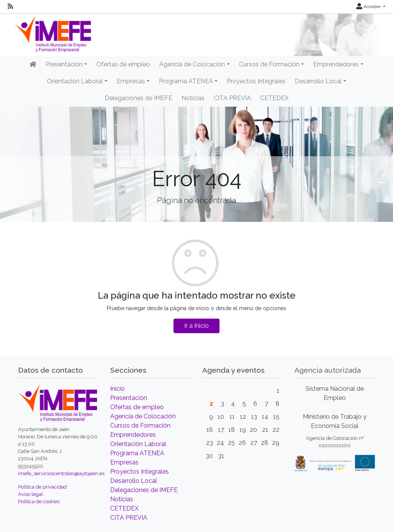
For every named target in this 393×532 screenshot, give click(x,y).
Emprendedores (133, 435)
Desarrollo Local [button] (318, 81)
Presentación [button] (64, 64)
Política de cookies (39, 501)
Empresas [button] (131, 81)
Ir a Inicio (196, 326)
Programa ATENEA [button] (186, 81)
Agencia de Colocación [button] (192, 64)
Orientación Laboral (138, 444)
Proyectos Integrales (256, 81)
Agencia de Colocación (143, 416)
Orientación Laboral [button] (75, 81)
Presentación (129, 398)
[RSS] (10, 7)
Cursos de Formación (140, 425)
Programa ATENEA (137, 453)
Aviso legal (31, 494)
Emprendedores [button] (336, 64)
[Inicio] (33, 64)
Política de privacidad (42, 487)
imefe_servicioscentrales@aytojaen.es (61, 473)
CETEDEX (274, 98)
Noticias (193, 98)
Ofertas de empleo (123, 64)
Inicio (117, 389)
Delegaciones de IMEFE (139, 98)
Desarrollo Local (134, 481)
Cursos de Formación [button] (269, 64)
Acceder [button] (369, 7)
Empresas (124, 462)
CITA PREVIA (232, 98)
